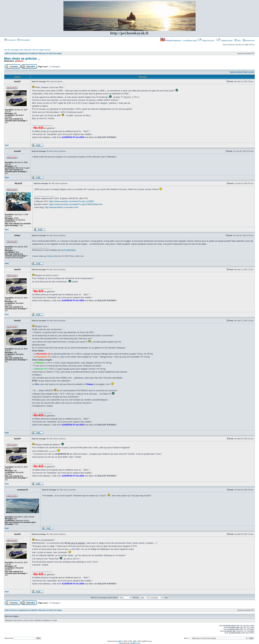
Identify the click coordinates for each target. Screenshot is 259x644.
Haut (7, 145)
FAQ (238, 40)
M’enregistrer (24, 40)
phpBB (119, 641)
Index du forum (11, 53)
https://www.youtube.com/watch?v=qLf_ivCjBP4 (71, 201)
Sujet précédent (236, 72)
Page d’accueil (206, 40)
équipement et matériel (28, 53)
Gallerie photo (225, 40)
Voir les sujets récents (42, 50)
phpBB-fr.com (135, 643)
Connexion (10, 40)
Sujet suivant (249, 72)
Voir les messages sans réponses (18, 50)
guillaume (19, 61)
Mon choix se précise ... (22, 58)
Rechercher (249, 40)
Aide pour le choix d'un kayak (50, 53)
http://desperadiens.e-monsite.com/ (62, 207)
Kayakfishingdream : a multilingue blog (179, 40)
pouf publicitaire (68, 250)
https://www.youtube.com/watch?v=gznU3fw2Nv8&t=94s (76, 204)
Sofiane (50, 256)
